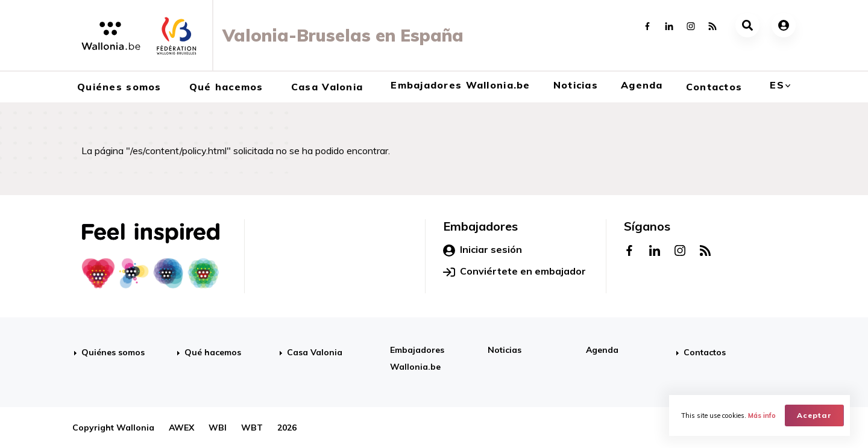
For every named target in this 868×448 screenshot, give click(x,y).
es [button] (777, 85)
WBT (252, 428)
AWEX (181, 428)
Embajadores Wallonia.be (460, 85)
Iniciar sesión (483, 250)
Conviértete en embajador (514, 272)
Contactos (714, 87)
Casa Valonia (327, 87)
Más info (762, 415)
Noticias (576, 85)
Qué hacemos (226, 87)
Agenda (642, 85)
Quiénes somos (119, 87)
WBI (218, 428)
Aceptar (814, 415)
